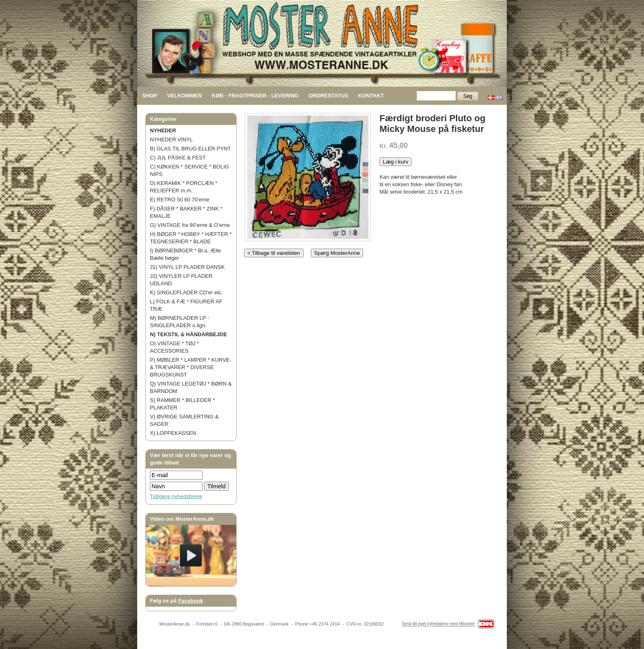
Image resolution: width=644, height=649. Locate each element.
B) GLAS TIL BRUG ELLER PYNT (190, 149)
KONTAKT (371, 96)
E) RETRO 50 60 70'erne (180, 200)
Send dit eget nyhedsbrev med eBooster (438, 624)
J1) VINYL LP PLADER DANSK (187, 267)
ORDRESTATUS (328, 96)
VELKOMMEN (185, 96)
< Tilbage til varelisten (274, 253)
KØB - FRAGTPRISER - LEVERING (255, 96)
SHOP (150, 96)
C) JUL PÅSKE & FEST (178, 158)
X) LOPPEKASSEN (173, 433)
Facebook (191, 601)
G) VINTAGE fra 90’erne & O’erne (190, 225)
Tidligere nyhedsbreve (176, 496)
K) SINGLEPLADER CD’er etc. (186, 292)
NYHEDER (163, 130)
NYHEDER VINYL (171, 140)
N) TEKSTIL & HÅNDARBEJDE (189, 334)
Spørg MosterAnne (337, 253)
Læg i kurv (396, 162)
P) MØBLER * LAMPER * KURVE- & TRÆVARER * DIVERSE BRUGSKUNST (191, 367)
